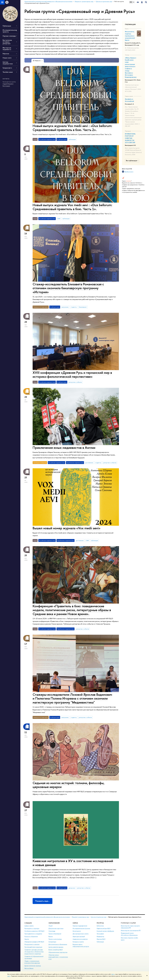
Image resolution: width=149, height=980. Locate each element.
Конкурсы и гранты (78, 942)
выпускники (65, 307)
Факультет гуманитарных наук (81, 917)
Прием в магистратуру (55, 939)
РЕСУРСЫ (100, 923)
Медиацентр (100, 936)
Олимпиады (52, 931)
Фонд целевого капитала (32, 944)
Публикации (7, 26)
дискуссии (72, 888)
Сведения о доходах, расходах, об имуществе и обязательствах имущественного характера (34, 952)
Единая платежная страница (33, 966)
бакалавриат (83, 307)
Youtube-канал (8, 72)
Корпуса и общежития (31, 936)
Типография (100, 934)
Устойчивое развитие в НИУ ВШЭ (34, 931)
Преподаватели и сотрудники (33, 934)
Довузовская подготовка (56, 928)
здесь (113, 974)
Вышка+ (51, 936)
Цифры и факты (29, 926)
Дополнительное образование (58, 944)
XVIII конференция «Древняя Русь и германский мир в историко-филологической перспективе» (72, 375)
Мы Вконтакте (129, 172)
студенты (74, 307)
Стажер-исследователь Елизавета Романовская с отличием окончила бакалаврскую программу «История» (68, 288)
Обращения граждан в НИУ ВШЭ (34, 942)
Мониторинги (77, 931)
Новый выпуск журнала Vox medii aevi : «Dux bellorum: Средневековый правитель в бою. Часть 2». (72, 128)
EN (134, 2)
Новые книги (7, 58)
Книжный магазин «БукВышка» (105, 931)
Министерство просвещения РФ (131, 930)
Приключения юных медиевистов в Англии (64, 448)
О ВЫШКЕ (28, 923)
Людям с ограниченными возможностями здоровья (32, 962)
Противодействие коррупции (33, 947)
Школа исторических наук (99, 917)
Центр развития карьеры (56, 947)
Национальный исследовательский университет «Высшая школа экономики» (47, 917)
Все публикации (132, 161)
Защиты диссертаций (79, 936)
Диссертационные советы (81, 934)
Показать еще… (42, 901)
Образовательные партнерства (58, 952)
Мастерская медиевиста (7, 49)
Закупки (27, 939)
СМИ (59, 219)
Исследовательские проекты (81, 928)
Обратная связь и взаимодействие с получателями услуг (58, 957)
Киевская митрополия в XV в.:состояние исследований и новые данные (73, 863)
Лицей (50, 926)
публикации (72, 139)
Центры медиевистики (8, 63)
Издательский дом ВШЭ (104, 928)
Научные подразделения (80, 926)
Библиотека (100, 926)
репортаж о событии (75, 382)
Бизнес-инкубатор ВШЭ (56, 950)
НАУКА (75, 923)
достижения (89, 463)
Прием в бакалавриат (55, 934)
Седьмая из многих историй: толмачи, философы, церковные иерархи (68, 785)
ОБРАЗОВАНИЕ (54, 923)
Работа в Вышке (29, 968)
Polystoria (6, 54)
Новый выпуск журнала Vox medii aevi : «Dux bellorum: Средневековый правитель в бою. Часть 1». (72, 207)
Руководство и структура (32, 928)
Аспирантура (52, 942)
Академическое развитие (80, 939)
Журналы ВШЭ (101, 939)
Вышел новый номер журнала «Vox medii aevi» (66, 528)
